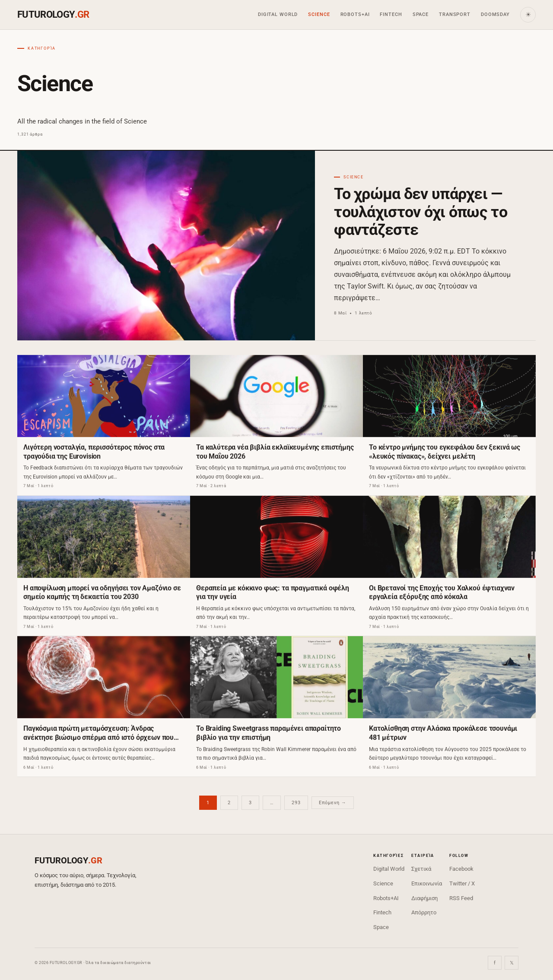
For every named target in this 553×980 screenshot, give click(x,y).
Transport (455, 14)
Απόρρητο (424, 912)
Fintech (391, 14)
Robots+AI (355, 14)
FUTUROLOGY (53, 14)
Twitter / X (462, 883)
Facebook (461, 869)
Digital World (278, 14)
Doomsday (495, 14)
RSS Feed (461, 898)
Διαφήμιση (424, 898)
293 (296, 803)
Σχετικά (421, 869)
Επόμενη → (333, 803)
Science (319, 14)
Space (421, 14)
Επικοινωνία (427, 883)
